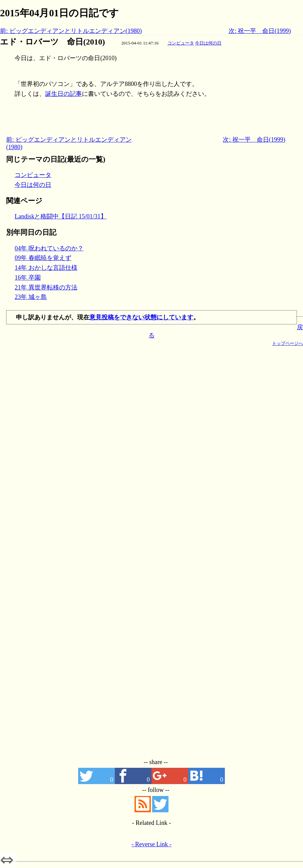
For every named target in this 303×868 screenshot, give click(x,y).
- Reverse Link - (151, 844)
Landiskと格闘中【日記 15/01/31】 (61, 216)
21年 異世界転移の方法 (46, 287)
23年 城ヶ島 (31, 297)
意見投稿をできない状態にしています (141, 317)
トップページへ (288, 343)
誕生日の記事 (64, 94)
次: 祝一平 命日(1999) (260, 31)
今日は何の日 (208, 43)
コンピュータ (181, 43)
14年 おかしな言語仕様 (46, 268)
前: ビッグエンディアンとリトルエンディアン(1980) (71, 31)
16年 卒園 (28, 278)
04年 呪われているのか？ (49, 248)
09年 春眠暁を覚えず (43, 258)
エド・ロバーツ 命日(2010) (52, 42)
